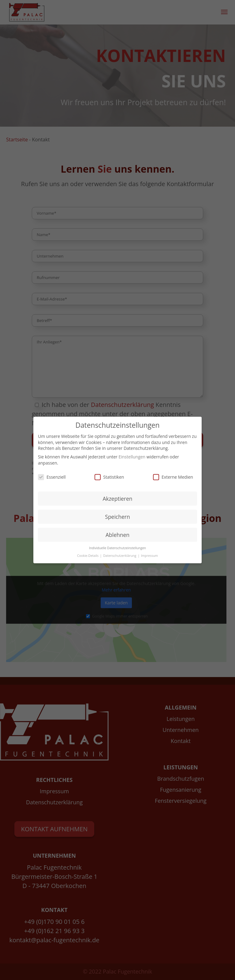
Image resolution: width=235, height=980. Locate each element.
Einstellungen (132, 457)
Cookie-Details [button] (88, 556)
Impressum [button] (149, 556)
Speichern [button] (117, 517)
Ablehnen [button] (117, 535)
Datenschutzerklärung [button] (120, 556)
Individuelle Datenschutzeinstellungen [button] (117, 548)
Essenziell (52, 477)
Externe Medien (173, 477)
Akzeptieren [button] (117, 499)
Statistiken (109, 477)
